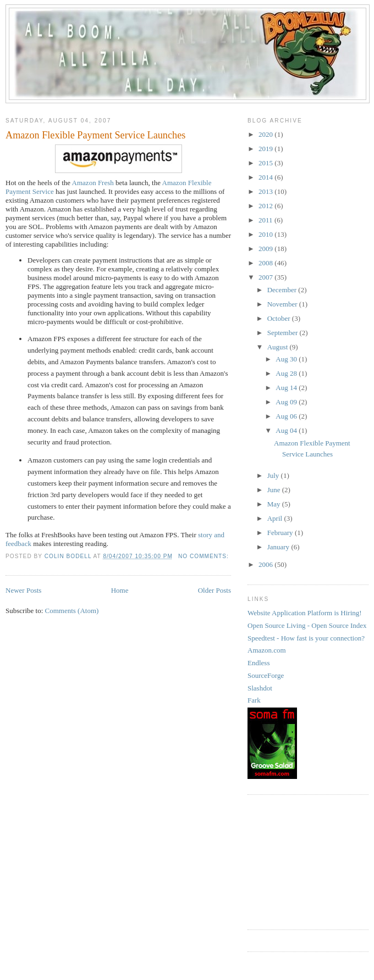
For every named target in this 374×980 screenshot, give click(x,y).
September (284, 333)
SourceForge (266, 675)
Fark (254, 700)
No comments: (205, 556)
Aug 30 (287, 359)
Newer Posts (23, 590)
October (280, 318)
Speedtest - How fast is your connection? (306, 638)
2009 (266, 249)
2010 (266, 234)
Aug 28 (287, 373)
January (279, 547)
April (276, 518)
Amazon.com (267, 650)
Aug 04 (287, 430)
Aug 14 (287, 388)
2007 (266, 277)
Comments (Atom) (72, 611)
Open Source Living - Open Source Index (307, 625)
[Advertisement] (302, 861)
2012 (266, 206)
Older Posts (215, 590)
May (275, 504)
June (275, 490)
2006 (266, 564)
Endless (258, 663)
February (281, 533)
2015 (266, 163)
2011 (266, 220)
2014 (266, 177)
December (283, 290)
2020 (266, 134)
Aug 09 (287, 402)
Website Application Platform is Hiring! (305, 613)
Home (120, 590)
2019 (266, 149)
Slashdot (260, 688)
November (283, 304)
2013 (266, 191)
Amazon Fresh (93, 183)
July (274, 475)
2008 (266, 263)
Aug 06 (287, 416)
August (279, 347)
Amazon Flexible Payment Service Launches (95, 135)
